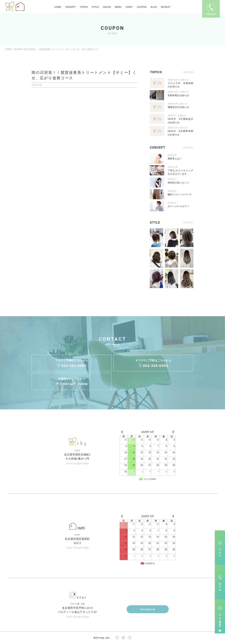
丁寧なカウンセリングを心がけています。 (181, 172)
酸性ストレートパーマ (180, 194)
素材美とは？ (175, 159)
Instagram (148, 609)
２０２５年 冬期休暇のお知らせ (181, 85)
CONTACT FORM (74, 384)
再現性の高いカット (179, 183)
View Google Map (77, 463)
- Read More (188, 72)
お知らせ (184, 80)
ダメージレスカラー (179, 206)
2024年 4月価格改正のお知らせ (181, 121)
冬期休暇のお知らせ (179, 95)
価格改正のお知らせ (179, 107)
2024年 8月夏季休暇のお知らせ (181, 133)
